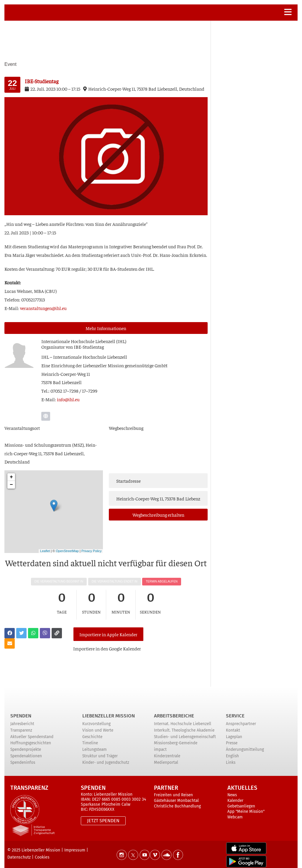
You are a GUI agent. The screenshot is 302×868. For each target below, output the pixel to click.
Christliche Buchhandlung (177, 801)
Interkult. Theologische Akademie (184, 725)
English (232, 751)
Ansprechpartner (241, 719)
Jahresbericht (22, 719)
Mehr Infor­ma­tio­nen (106, 328)
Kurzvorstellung (96, 719)
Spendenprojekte (26, 744)
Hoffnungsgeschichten (31, 738)
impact (160, 744)
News (232, 790)
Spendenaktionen (26, 751)
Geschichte (92, 732)
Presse (232, 738)
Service (235, 711)
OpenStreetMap (67, 551)
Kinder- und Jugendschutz (106, 757)
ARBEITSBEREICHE (174, 711)
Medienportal (166, 757)
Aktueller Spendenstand (32, 732)
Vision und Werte (98, 725)
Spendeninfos (23, 757)
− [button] (11, 485)
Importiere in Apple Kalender (107, 631)
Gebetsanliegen (241, 801)
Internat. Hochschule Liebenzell (183, 719)
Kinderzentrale (167, 751)
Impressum (75, 845)
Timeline (90, 738)
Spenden (21, 711)
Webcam (235, 812)
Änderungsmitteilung (245, 744)
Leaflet (45, 551)
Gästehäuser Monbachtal (176, 796)
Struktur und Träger (100, 751)
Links (231, 757)
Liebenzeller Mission (109, 711)
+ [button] (11, 477)
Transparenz (21, 725)
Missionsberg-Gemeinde (176, 738)
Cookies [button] (42, 852)
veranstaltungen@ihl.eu (43, 308)
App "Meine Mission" (246, 806)
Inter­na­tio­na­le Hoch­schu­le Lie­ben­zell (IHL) (84, 341)
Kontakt (233, 725)
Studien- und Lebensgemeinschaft (185, 732)
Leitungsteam (95, 744)
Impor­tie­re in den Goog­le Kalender (109, 642)
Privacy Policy (91, 551)
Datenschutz (19, 852)
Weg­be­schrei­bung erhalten (158, 515)
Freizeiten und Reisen (173, 790)
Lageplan (234, 732)
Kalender (235, 796)
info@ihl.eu (68, 399)
